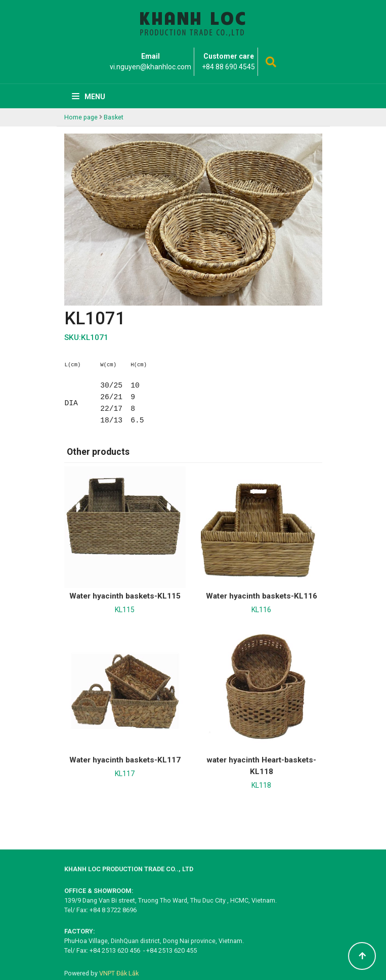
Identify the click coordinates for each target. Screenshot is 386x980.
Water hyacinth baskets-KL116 (262, 596)
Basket (114, 117)
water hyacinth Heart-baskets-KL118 (261, 766)
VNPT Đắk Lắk (119, 973)
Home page (81, 117)
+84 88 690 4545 (228, 67)
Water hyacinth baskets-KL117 (125, 760)
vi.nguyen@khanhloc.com (151, 67)
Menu (89, 97)
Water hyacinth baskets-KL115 (125, 596)
